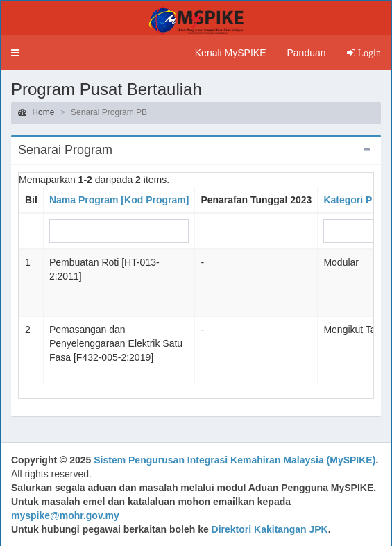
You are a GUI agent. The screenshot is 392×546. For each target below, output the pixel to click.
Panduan (306, 53)
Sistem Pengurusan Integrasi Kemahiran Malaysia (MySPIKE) (235, 460)
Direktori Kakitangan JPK (270, 529)
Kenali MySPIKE (231, 53)
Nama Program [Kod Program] (119, 200)
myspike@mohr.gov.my (65, 515)
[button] (15, 53)
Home (36, 112)
